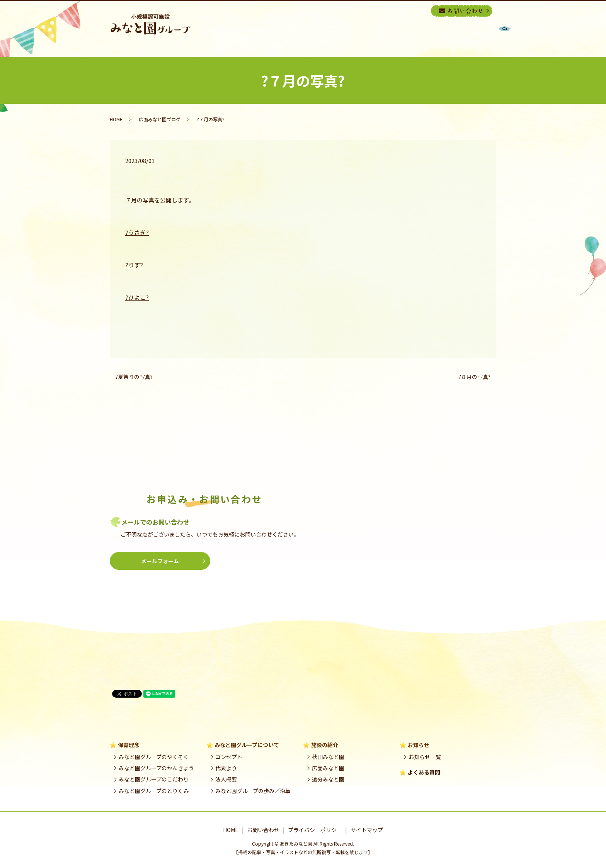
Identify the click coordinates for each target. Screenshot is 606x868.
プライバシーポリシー (315, 830)
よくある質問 (424, 772)
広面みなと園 (328, 768)
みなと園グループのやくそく (154, 757)
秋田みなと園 (328, 757)
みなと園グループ (374, 36)
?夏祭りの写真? (134, 377)
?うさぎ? (137, 232)
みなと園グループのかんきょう (156, 768)
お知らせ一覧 (425, 757)
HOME (290, 36)
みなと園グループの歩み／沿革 (253, 791)
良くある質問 (478, 36)
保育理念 (324, 36)
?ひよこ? (137, 297)
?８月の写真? (475, 377)
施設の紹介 (431, 36)
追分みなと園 (328, 779)
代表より (226, 768)
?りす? (134, 265)
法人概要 (226, 779)
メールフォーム (160, 561)
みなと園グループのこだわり (154, 779)
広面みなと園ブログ (160, 119)
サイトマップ (367, 830)
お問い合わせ (263, 830)
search (424, 10)
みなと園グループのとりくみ (154, 791)
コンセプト (229, 757)
